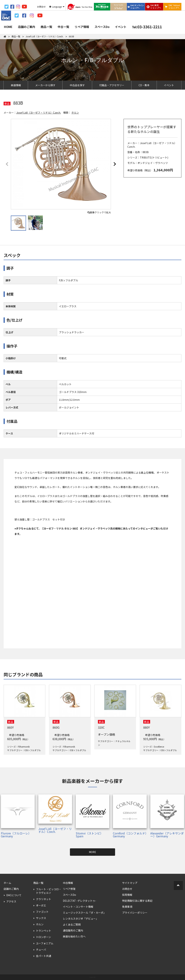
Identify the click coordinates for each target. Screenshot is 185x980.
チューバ (41, 950)
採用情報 (127, 895)
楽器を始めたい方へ (74, 936)
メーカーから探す (45, 85)
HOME (8, 27)
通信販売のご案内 (73, 930)
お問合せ (127, 889)
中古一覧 (63, 27)
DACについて (14, 895)
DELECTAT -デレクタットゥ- (79, 901)
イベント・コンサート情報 (78, 907)
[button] (115, 164)
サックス (41, 918)
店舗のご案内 (27, 27)
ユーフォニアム (45, 943)
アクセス (11, 901)
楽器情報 (16, 85)
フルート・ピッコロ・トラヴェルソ (49, 891)
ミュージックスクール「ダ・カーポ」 (84, 913)
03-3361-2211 (147, 27)
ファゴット (42, 912)
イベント (121, 27)
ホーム (7, 883)
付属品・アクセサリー (112, 85)
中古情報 (68, 883)
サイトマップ (130, 883)
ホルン (75, 113)
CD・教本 (144, 85)
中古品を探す (77, 85)
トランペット (44, 931)
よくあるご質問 (72, 924)
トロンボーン (43, 937)
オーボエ (41, 905)
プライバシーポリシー (135, 913)
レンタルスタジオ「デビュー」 (81, 919)
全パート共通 (44, 956)
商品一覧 (46, 27)
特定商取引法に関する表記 (137, 901)
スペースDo (102, 27)
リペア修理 (69, 889)
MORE (92, 852)
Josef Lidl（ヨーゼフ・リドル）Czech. (39, 113)
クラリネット (44, 899)
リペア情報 (82, 27)
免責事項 (127, 907)
